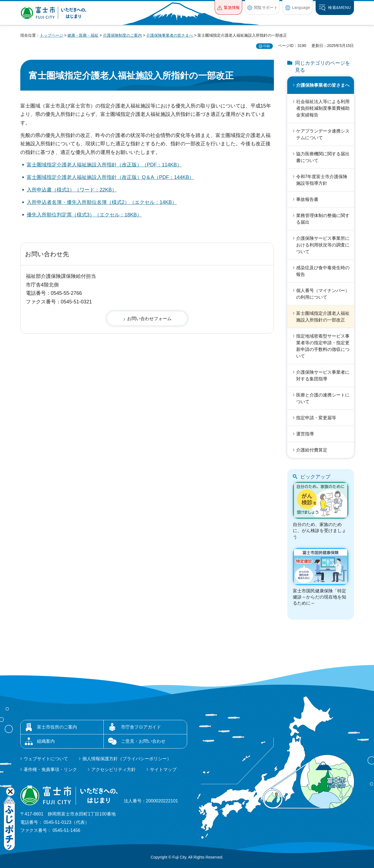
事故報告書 (307, 199)
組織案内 (46, 741)
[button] (228, 7)
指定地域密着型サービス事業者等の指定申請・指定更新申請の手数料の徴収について (323, 346)
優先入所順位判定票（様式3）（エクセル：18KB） (84, 215)
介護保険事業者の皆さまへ (170, 35)
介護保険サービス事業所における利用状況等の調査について (323, 245)
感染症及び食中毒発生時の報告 (323, 271)
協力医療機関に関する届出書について (323, 157)
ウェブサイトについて (46, 759)
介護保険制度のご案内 (122, 35)
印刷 (267, 46)
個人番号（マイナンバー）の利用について (323, 294)
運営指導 (305, 434)
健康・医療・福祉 (83, 35)
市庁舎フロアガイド (141, 727)
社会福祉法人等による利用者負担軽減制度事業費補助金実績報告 (323, 108)
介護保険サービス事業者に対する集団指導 (323, 376)
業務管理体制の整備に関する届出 (323, 219)
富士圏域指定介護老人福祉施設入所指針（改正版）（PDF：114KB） (104, 165)
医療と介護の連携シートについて (323, 398)
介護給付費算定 (312, 450)
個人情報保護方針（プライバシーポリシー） (127, 759)
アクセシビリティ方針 (113, 770)
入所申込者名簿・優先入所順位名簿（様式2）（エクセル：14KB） (102, 202)
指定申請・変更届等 (316, 418)
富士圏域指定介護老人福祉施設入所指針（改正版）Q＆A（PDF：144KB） (110, 177)
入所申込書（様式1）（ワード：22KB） (72, 190)
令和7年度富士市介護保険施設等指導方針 (322, 180)
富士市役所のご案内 (57, 727)
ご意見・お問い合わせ (143, 741)
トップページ (51, 35)
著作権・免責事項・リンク (50, 770)
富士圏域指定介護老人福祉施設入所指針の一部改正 (323, 317)
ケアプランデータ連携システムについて (323, 134)
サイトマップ (163, 770)
